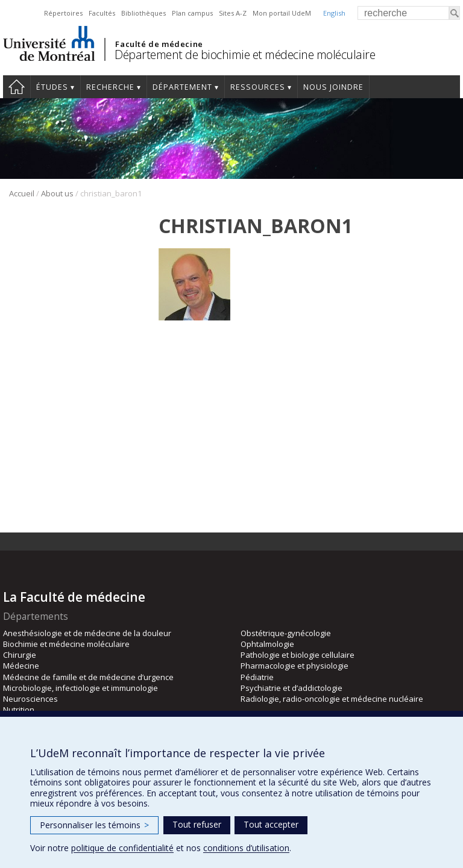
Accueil (17, 87)
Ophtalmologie (267, 644)
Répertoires (63, 13)
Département (182, 87)
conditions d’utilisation (246, 848)
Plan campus (192, 13)
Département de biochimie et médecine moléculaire (245, 55)
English (334, 13)
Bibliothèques (143, 13)
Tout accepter (271, 824)
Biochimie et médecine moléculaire (66, 644)
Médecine (21, 666)
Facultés (102, 13)
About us (57, 193)
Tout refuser (197, 824)
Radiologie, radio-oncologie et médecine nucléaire (332, 699)
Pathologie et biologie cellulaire (298, 655)
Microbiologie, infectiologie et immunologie (80, 688)
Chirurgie (20, 655)
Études (52, 87)
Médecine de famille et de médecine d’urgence (88, 677)
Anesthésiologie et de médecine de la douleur (87, 633)
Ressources (258, 87)
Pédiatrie (257, 677)
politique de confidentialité (122, 848)
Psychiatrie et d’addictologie (291, 688)
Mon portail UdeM (282, 13)
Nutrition (19, 710)
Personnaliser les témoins (94, 825)
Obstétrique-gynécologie (286, 633)
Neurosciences (30, 699)
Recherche (110, 87)
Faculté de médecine (159, 44)
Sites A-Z (233, 13)
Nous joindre (333, 87)
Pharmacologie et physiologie (294, 666)
